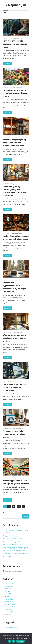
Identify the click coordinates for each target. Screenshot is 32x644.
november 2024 (10, 607)
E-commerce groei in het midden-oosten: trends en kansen (14, 434)
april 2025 (8, 596)
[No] (30, 639)
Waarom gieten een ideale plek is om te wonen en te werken (15, 338)
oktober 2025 (9, 589)
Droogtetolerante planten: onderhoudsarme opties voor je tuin (16, 93)
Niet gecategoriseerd (18, 38)
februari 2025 (9, 599)
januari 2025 (9, 602)
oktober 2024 (9, 609)
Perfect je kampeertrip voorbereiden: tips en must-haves (15, 44)
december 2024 (10, 604)
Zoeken (5, 513)
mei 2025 (8, 594)
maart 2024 (9, 615)
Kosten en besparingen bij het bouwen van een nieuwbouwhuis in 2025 (14, 143)
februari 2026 (9, 584)
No (14, 641)
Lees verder (7, 63)
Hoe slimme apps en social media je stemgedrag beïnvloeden (15, 387)
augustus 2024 (10, 612)
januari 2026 (9, 586)
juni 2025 (8, 591)
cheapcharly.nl (16, 5)
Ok (10, 641)
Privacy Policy (20, 641)
